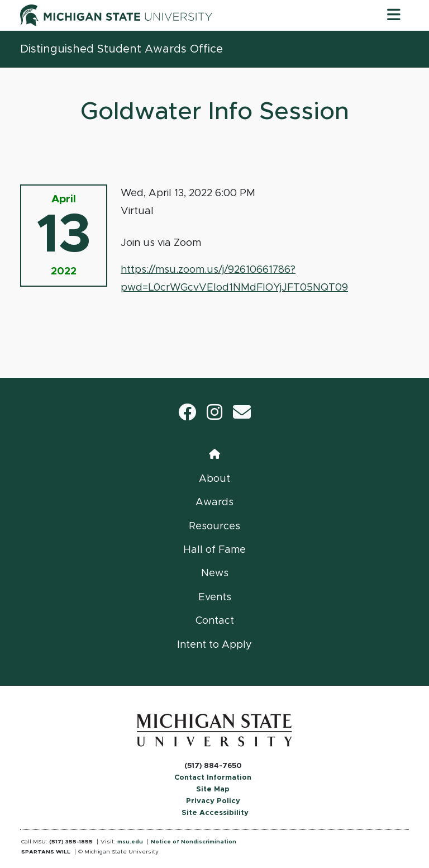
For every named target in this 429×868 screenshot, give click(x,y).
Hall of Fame (214, 550)
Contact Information (213, 778)
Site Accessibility (215, 813)
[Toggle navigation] (394, 15)
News (215, 573)
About (214, 479)
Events (215, 597)
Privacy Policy (213, 801)
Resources (214, 527)
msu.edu (130, 842)
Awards (214, 502)
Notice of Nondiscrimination (194, 842)
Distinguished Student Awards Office (121, 49)
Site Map (213, 789)
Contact (215, 621)
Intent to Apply (214, 645)
